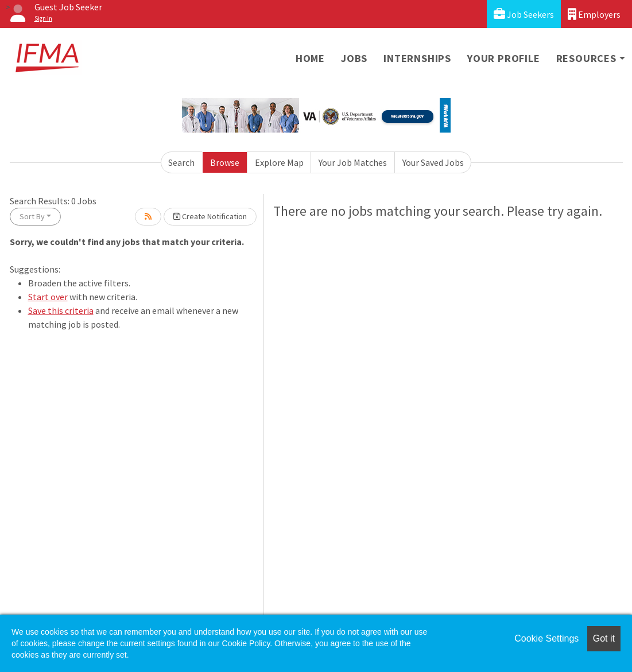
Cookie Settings (546, 638)
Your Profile (504, 58)
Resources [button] (586, 58)
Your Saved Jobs (433, 162)
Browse (225, 162)
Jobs (354, 58)
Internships (417, 58)
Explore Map (279, 162)
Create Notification (210, 216)
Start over (48, 297)
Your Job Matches (353, 162)
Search (181, 162)
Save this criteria (61, 310)
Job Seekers (524, 14)
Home (310, 58)
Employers (594, 14)
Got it (604, 638)
